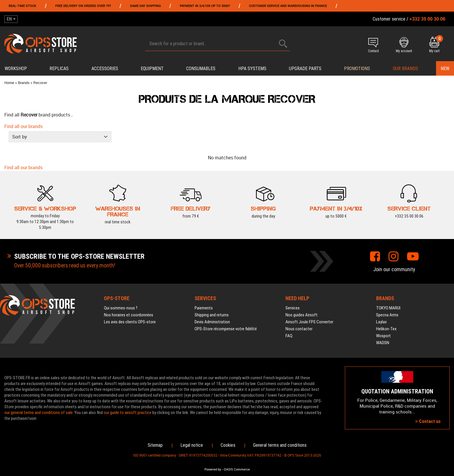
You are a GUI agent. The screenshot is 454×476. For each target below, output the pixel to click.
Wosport (383, 336)
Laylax (381, 322)
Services (293, 308)
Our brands (406, 69)
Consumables (201, 69)
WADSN (383, 343)
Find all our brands (23, 126)
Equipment (152, 69)
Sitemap (155, 445)
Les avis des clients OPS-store (130, 322)
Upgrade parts (305, 69)
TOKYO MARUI (388, 308)
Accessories (105, 69)
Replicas (59, 69)
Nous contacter (299, 329)
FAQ (289, 336)
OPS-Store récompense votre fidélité (226, 329)
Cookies (228, 445)
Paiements (204, 308)
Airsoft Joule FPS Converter (309, 322)
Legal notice (192, 445)
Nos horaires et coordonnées (129, 315)
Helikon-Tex (386, 329)
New (445, 69)
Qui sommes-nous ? (121, 308)
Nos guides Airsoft (302, 315)
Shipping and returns (212, 315)
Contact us (428, 421)
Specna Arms (387, 315)
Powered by (213, 469)
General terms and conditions (280, 445)
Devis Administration (212, 322)
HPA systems (252, 69)
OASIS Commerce (237, 469)
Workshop (16, 69)
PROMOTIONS (357, 69)
